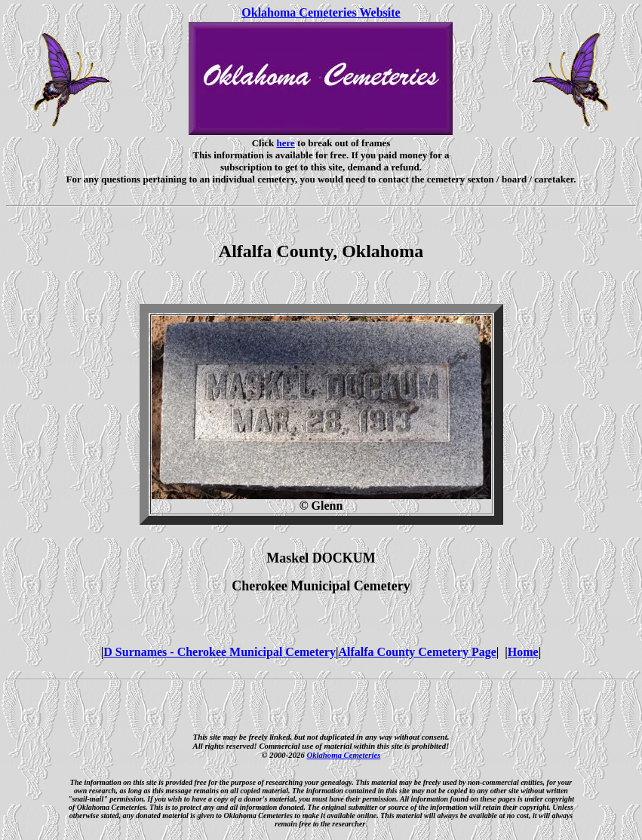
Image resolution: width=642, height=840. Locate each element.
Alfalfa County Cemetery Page (417, 652)
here (286, 143)
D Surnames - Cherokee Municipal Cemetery (220, 652)
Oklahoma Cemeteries (343, 755)
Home (523, 652)
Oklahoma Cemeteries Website (321, 12)
